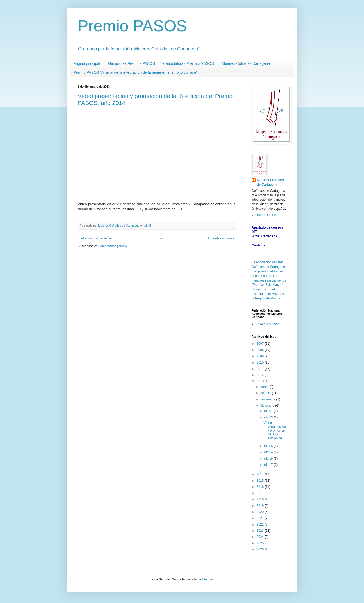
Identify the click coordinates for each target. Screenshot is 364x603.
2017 (261, 493)
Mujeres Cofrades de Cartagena (270, 182)
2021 (261, 518)
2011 (261, 369)
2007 (261, 344)
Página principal (87, 63)
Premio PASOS (132, 26)
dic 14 (269, 452)
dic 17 (269, 465)
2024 (261, 537)
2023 (261, 531)
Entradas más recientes (96, 238)
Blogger (208, 579)
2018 (261, 499)
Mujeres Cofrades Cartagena (246, 63)
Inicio (161, 238)
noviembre (268, 399)
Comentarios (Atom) (112, 246)
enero (265, 387)
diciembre (268, 406)
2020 (261, 512)
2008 (261, 350)
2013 (261, 381)
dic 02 (269, 417)
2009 (261, 356)
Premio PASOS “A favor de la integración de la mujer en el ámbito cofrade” (136, 72)
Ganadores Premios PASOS (132, 63)
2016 (261, 487)
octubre (266, 393)
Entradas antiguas (221, 238)
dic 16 (269, 459)
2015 (261, 481)
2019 (261, 506)
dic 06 (269, 446)
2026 (261, 549)
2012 (261, 375)
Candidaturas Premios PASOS (188, 63)
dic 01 (269, 411)
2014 (261, 474)
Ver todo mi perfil (264, 215)
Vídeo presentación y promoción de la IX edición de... (275, 430)
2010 (261, 362)
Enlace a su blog (268, 324)
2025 (261, 543)
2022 (261, 525)
